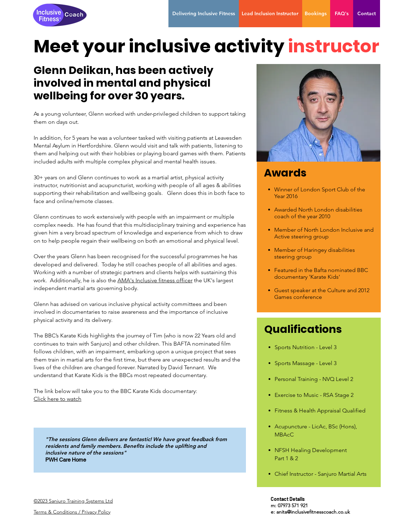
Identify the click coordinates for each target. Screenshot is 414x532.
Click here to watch (57, 399)
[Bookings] (316, 14)
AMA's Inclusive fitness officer (155, 280)
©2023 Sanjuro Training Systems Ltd (73, 501)
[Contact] (367, 14)
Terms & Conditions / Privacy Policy (72, 512)
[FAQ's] (341, 14)
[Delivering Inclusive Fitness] (204, 14)
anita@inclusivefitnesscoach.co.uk (313, 512)
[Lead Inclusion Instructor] (270, 14)
